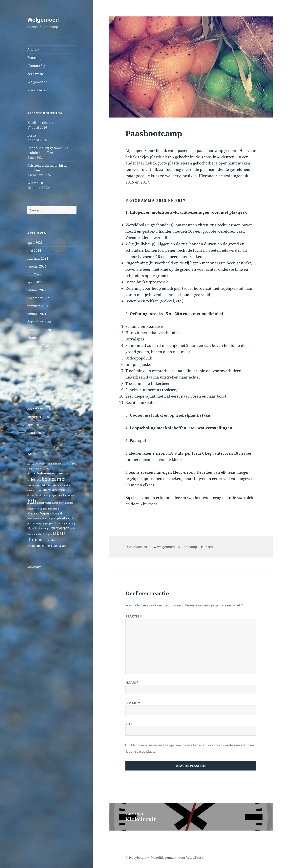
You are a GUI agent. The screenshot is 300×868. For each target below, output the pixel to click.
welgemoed (166, 547)
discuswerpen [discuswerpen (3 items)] (54, 490)
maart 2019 (36, 401)
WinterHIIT (36, 183)
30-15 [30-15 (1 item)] (68, 464)
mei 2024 (34, 250)
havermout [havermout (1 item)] (69, 495)
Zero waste (36, 74)
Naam (132, 683)
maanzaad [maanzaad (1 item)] (54, 509)
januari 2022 (37, 290)
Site (129, 724)
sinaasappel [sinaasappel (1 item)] (44, 528)
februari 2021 (38, 306)
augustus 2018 (38, 417)
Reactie (134, 616)
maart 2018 (36, 433)
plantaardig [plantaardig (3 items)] (66, 518)
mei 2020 (34, 369)
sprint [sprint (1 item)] (73, 528)
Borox (32, 135)
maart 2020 (36, 385)
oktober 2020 (37, 338)
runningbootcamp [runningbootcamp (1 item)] (66, 523)
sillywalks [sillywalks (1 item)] (32, 528)
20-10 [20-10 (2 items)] (31, 463)
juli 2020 (34, 354)
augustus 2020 (38, 346)
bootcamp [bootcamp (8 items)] (53, 479)
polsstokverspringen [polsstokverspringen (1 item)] (38, 523)
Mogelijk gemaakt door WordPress (177, 857)
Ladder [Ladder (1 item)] (44, 509)
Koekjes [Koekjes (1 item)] (69, 503)
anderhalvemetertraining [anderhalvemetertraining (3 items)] (48, 473)
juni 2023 (34, 274)
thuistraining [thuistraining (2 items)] (48, 540)
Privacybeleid (38, 90)
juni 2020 (34, 361)
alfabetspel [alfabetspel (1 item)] (33, 469)
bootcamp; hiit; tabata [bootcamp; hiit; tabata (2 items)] (42, 485)
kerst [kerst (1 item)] (62, 503)
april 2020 (35, 377)
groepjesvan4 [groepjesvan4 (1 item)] (56, 495)
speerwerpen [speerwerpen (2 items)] (60, 528)
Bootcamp (35, 58)
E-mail (133, 703)
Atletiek (33, 50)
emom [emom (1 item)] (45, 495)
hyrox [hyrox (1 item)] (55, 503)
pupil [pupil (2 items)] (53, 523)
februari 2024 (38, 258)
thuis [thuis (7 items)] (33, 540)
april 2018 (35, 425)
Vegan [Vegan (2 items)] (63, 546)
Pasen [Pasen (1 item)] (47, 519)
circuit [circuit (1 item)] (31, 490)
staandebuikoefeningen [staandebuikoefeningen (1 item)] (40, 534)
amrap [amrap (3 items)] (45, 468)
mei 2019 (34, 393)
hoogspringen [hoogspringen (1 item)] (44, 503)
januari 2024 (37, 266)
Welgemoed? (37, 82)
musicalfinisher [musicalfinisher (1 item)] (35, 519)
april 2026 (35, 243)
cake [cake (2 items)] (67, 485)
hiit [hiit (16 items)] (32, 501)
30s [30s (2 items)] (74, 463)
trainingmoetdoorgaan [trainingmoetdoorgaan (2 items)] (43, 546)
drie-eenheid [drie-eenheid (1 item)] (34, 495)
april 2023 (35, 282)
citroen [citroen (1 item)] (39, 490)
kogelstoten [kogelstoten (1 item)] (33, 509)
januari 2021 (37, 314)
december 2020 (39, 322)
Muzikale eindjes (40, 123)
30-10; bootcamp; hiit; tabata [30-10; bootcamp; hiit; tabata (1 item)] (50, 464)
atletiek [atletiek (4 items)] (34, 479)
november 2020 (39, 330)
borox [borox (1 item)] (60, 486)
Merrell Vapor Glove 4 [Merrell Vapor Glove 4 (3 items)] (45, 513)
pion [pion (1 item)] (54, 519)
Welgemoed (43, 20)
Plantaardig (36, 66)
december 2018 (39, 409)
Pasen (208, 547)
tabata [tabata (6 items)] (59, 533)
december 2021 (39, 298)
